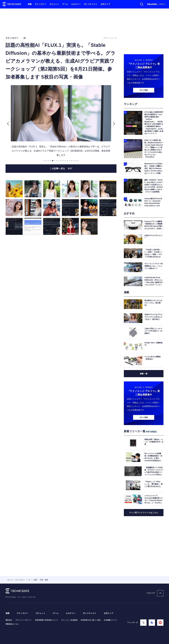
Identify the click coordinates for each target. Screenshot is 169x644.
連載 (30, 4)
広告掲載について (110, 620)
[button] (8, 124)
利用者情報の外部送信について (47, 620)
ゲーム (65, 4)
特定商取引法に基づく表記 (91, 620)
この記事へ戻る (61, 169)
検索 (142, 4)
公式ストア (105, 4)
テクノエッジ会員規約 (69, 620)
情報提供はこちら (12, 624)
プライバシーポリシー (24, 620)
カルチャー (76, 4)
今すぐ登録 (144, 90)
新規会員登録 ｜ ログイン (156, 4)
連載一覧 (144, 374)
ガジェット (54, 4)
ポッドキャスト (91, 4)
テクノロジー (40, 4)
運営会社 (9, 620)
